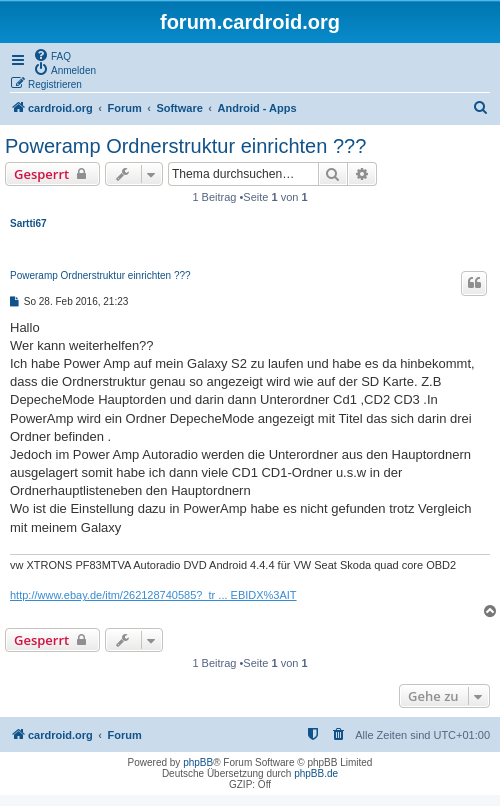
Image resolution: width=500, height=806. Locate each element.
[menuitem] (52, 55)
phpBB (198, 762)
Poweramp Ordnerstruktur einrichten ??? (185, 146)
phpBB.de (316, 773)
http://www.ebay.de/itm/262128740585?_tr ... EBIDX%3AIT (153, 595)
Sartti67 (28, 223)
